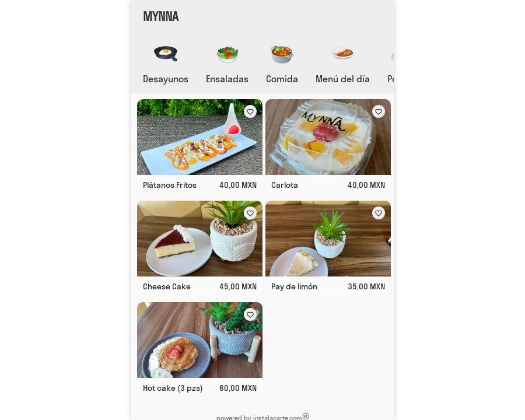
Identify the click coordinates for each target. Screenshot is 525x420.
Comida (282, 79)
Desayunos (166, 79)
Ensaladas (227, 79)
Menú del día (343, 79)
